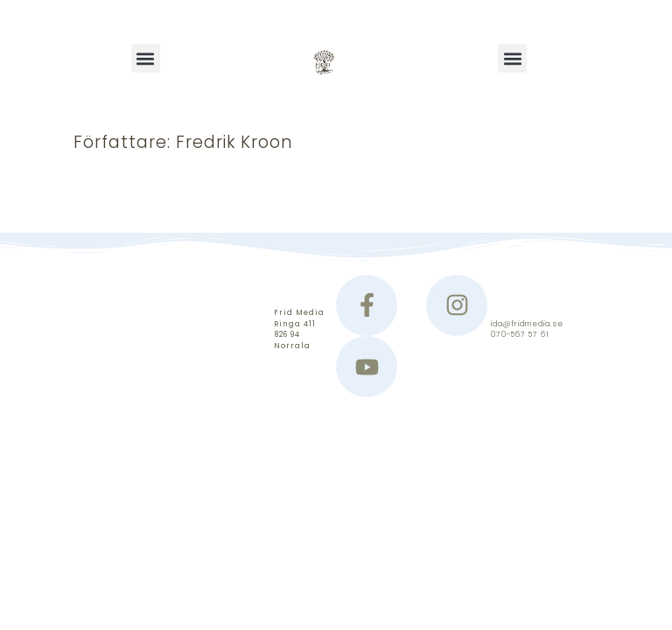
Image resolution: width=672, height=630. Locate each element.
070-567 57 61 (520, 334)
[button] (146, 58)
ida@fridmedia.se (527, 324)
